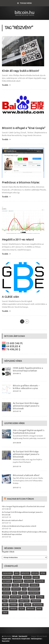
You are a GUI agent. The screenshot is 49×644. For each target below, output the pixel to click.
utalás (28, 605)
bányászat (17, 577)
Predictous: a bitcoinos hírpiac (21, 182)
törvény (13, 605)
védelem (13, 609)
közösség (23, 593)
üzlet (5, 613)
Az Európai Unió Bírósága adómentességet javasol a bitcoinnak (26, 406)
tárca (5, 605)
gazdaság (24, 585)
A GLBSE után (10, 297)
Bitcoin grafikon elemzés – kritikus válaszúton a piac (26, 387)
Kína (15, 593)
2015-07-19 (17, 411)
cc (3, 636)
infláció (6, 589)
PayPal (25, 597)
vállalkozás (38, 605)
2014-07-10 (17, 391)
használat (34, 585)
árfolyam (31, 609)
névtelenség (16, 597)
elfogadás (7, 581)
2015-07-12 (17, 488)
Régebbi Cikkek (8, 552)
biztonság (7, 577)
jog (24, 589)
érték (39, 609)
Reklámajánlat (36, 639)
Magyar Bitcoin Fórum (20, 499)
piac (33, 597)
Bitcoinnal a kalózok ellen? (26, 475)
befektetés (25, 573)
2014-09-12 (17, 373)
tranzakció (36, 601)
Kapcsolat (6, 641)
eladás (36, 577)
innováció (16, 589)
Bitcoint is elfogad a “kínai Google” (24, 128)
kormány (7, 593)
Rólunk (15, 636)
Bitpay (43, 573)
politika (40, 597)
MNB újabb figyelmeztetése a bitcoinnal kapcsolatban (28, 369)
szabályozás (24, 601)
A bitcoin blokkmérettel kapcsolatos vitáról (19, 526)
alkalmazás (7, 573)
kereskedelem (34, 589)
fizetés (15, 585)
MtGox (6, 597)
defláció (27, 577)
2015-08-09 (17, 443)
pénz (5, 601)
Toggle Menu (25, 3)
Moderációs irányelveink (21, 639)
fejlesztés (40, 581)
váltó (5, 609)
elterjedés (29, 581)
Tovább (6, 85)
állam (22, 609)
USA (21, 605)
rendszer (13, 601)
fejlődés (6, 585)
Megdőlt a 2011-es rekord (18, 239)
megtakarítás (34, 593)
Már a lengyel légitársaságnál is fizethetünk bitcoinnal (29, 432)
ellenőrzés (18, 581)
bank (17, 573)
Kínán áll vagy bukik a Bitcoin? (20, 71)
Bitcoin (35, 573)
